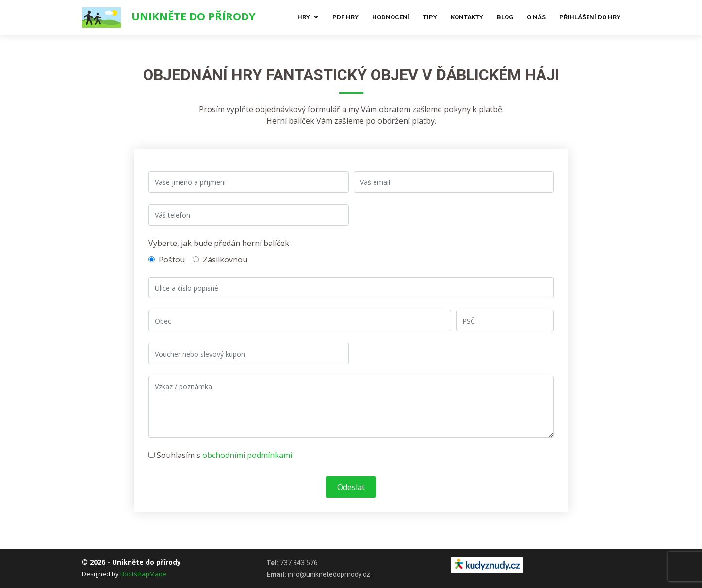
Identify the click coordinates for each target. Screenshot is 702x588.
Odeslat (351, 487)
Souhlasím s (220, 455)
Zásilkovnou (220, 260)
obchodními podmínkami (247, 455)
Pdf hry (345, 17)
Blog (505, 17)
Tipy (430, 17)
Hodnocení (391, 17)
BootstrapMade (143, 574)
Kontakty (467, 17)
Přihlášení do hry (590, 17)
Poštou (167, 260)
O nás (536, 17)
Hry (304, 17)
